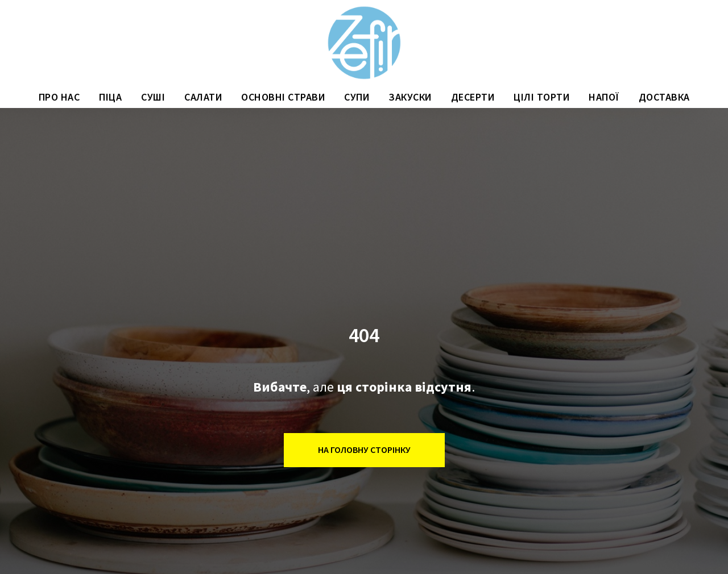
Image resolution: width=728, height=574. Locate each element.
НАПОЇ (604, 97)
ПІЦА (110, 97)
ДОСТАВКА (664, 97)
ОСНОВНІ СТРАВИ (283, 97)
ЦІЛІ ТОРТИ (541, 97)
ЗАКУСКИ (410, 97)
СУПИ (357, 97)
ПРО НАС (59, 97)
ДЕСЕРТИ (473, 97)
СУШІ (153, 97)
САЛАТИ (203, 97)
